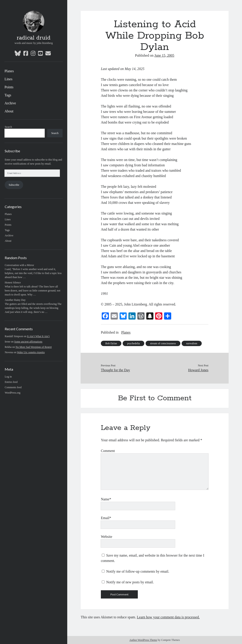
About (9, 111)
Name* (106, 499)
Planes (9, 71)
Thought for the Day (115, 370)
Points (9, 87)
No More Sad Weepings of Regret (34, 347)
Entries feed (11, 382)
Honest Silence (13, 283)
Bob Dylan (111, 343)
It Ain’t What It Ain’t (38, 336)
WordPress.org (12, 393)
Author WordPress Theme (143, 640)
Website (107, 537)
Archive (10, 103)
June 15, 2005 (164, 55)
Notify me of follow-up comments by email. (138, 571)
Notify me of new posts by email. (130, 582)
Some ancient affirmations (28, 342)
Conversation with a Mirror (19, 265)
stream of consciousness (163, 343)
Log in (8, 377)
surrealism (192, 343)
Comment (108, 451)
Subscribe (14, 185)
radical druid (34, 38)
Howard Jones (198, 370)
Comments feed (13, 387)
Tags (8, 95)
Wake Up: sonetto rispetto (31, 352)
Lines (8, 79)
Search (8, 127)
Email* (106, 518)
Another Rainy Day (15, 300)
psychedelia (133, 343)
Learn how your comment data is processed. (168, 617)
